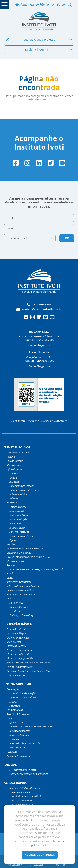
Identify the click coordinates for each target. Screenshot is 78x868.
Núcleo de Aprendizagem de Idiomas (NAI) (29, 671)
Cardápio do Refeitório (21, 800)
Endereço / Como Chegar (23, 615)
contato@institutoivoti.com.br (39, 309)
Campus (14, 473)
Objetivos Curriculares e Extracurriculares (31, 727)
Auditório (14, 482)
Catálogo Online (18, 507)
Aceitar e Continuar (40, 855)
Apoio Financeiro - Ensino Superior (25, 549)
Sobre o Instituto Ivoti (18, 453)
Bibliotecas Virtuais (19, 515)
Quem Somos (16, 722)
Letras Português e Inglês (23, 693)
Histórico (14, 739)
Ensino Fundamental (18, 638)
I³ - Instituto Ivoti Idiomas (23, 770)
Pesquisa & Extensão (18, 714)
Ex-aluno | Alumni (48, 50)
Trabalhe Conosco (19, 607)
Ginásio (13, 478)
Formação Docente (16, 646)
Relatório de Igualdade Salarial (23, 586)
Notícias (11, 544)
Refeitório (14, 498)
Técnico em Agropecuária (20, 658)
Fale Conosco (18, 421)
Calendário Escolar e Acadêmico (26, 796)
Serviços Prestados (19, 532)
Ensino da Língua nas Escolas (25, 743)
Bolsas (10, 578)
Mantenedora (14, 465)
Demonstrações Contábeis (20, 590)
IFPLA (9, 718)
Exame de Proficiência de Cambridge (29, 774)
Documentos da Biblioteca (23, 536)
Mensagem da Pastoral (19, 582)
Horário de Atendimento (54, 421)
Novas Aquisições (19, 519)
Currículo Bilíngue (16, 633)
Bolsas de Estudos (19, 735)
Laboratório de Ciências (22, 486)
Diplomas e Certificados (19, 553)
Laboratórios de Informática (24, 490)
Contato (11, 599)
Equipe (13, 540)
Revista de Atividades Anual (21, 594)
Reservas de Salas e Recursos (25, 788)
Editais (10, 573)
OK (67, 238)
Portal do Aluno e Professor (39, 40)
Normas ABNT (17, 511)
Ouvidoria (33, 421)
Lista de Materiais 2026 (21, 805)
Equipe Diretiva (15, 461)
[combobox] (30, 238)
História (11, 457)
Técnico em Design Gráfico (20, 650)
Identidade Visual (16, 561)
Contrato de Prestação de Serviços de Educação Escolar (36, 569)
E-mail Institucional (20, 792)
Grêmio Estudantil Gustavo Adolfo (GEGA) (28, 557)
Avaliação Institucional (18, 756)
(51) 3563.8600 (39, 304)
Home (21, 5)
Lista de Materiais (16, 675)
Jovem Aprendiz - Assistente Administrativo (29, 663)
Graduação (13, 689)
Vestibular (12, 752)
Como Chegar (37, 345)
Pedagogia (15, 706)
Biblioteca (12, 502)
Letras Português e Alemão (23, 697)
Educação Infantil (16, 629)
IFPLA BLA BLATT (18, 747)
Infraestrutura (17, 528)
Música (13, 702)
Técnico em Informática (19, 654)
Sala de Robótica (18, 494)
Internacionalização (20, 731)
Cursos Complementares (20, 667)
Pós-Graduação (15, 710)
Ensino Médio (14, 642)
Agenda (11, 565)
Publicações (16, 523)
